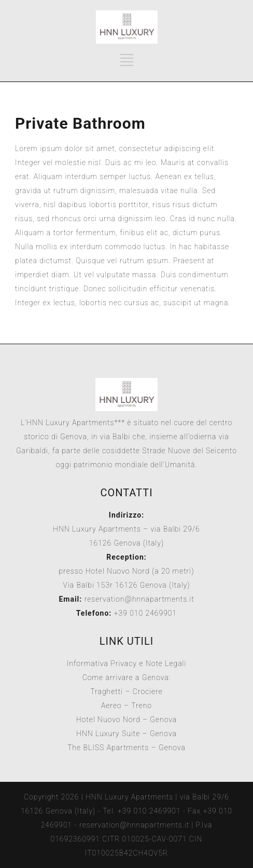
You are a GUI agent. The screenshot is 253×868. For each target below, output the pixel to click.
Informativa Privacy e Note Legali (127, 663)
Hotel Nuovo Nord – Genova (127, 720)
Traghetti (107, 691)
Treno (142, 706)
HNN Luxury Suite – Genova (126, 734)
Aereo (111, 706)
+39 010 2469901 (144, 613)
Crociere (148, 691)
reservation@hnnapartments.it (139, 599)
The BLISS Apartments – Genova (126, 748)
